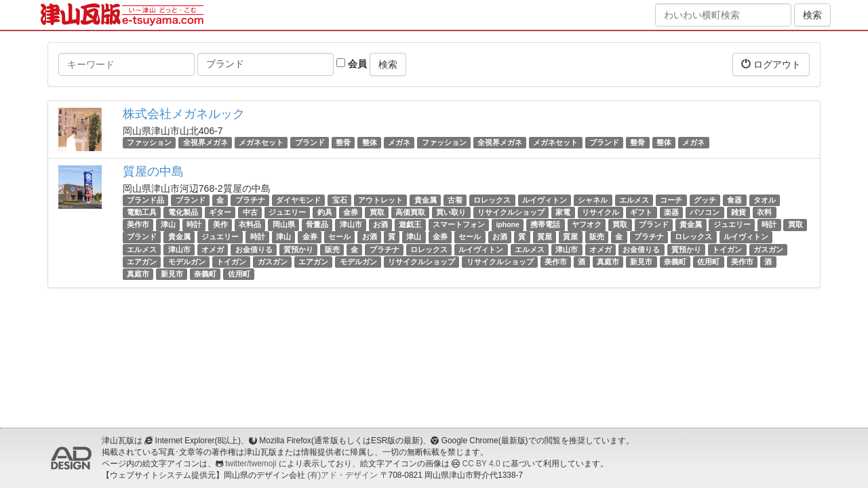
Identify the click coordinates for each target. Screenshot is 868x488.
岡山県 (284, 224)
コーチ (671, 200)
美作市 (138, 224)
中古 (250, 212)
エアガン (142, 262)
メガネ (399, 142)
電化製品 (183, 212)
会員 (352, 64)
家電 (563, 212)
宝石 (340, 200)
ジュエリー (287, 212)
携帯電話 (545, 224)
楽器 (671, 212)
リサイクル (600, 212)
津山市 (351, 224)
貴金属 (426, 200)
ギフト (641, 212)
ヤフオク (587, 224)
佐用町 (708, 262)
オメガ (213, 249)
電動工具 (142, 212)
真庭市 (608, 262)
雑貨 (738, 212)
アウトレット (380, 200)
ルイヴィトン (545, 200)
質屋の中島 (153, 171)
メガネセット (261, 142)
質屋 (545, 237)
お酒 (380, 224)
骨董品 (317, 224)
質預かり (298, 249)
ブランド (310, 142)
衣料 (764, 212)
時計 (194, 224)
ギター (220, 212)
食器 (734, 200)
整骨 (343, 142)
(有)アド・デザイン (342, 475)
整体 (370, 142)
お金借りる (254, 249)
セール (339, 237)
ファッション (149, 142)
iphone (507, 224)
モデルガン (187, 262)
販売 (597, 237)
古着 (455, 200)
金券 (351, 212)
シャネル (593, 200)
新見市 (641, 262)
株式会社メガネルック (184, 114)
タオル (765, 200)
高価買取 (410, 212)
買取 (377, 212)
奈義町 (675, 262)
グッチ (705, 200)
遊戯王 (410, 224)
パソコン (705, 212)
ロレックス (492, 200)
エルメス (634, 200)
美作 (220, 224)
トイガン (727, 249)
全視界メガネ (205, 142)
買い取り (451, 212)
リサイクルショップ (511, 212)
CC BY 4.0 (481, 464)
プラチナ (250, 200)
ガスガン (768, 249)
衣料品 (250, 224)
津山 (168, 224)
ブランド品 (145, 200)
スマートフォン (459, 224)
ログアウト (771, 64)
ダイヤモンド (298, 200)
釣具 (325, 212)
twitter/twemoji (251, 464)
